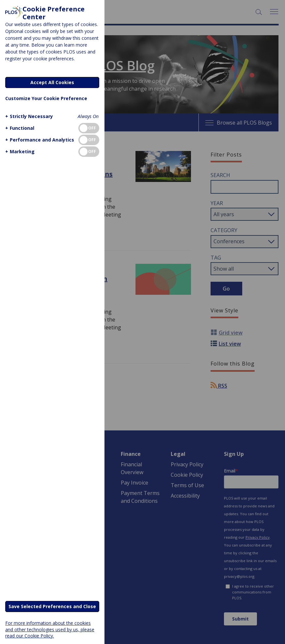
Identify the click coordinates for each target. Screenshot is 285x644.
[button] (28, 116)
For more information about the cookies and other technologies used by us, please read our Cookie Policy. (50, 629)
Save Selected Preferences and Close (52, 606)
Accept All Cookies (52, 82)
